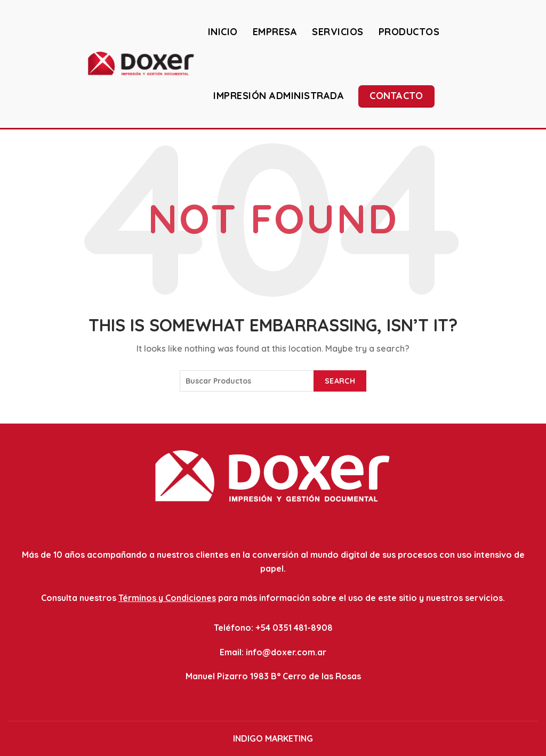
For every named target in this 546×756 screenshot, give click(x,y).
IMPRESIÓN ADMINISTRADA (279, 96)
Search (340, 381)
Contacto (396, 96)
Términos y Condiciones (167, 598)
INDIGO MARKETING (273, 738)
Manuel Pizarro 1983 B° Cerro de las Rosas (273, 676)
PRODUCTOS (409, 32)
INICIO (223, 32)
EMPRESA (275, 32)
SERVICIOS (338, 32)
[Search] (529, 63)
